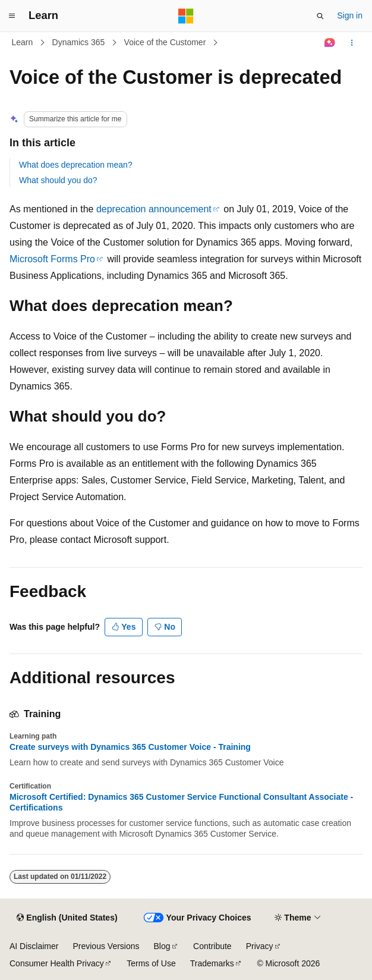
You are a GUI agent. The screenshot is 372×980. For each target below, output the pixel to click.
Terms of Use (151, 963)
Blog (162, 946)
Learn (23, 42)
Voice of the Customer (165, 42)
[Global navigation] (12, 16)
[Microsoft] (186, 16)
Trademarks (212, 963)
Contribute (212, 946)
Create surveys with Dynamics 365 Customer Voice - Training (130, 747)
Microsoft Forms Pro (52, 259)
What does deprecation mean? (76, 165)
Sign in (350, 15)
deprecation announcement (154, 209)
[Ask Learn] (330, 43)
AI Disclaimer (34, 946)
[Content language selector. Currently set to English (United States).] (67, 918)
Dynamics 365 (79, 42)
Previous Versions (106, 946)
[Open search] (320, 16)
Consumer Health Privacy (57, 963)
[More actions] (352, 43)
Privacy (260, 946)
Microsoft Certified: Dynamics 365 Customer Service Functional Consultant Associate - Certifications (181, 802)
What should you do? (58, 180)
